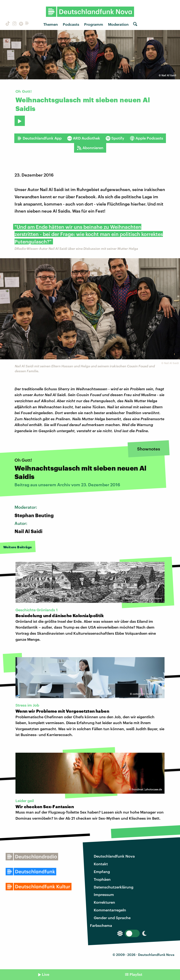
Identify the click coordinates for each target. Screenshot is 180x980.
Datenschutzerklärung (114, 887)
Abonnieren (90, 148)
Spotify (115, 138)
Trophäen (102, 879)
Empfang (102, 871)
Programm (94, 24)
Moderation (118, 24)
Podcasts (71, 24)
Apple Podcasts (146, 138)
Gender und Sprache (112, 918)
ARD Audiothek (84, 138)
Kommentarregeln (110, 910)
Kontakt (101, 864)
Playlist (136, 974)
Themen (51, 24)
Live (46, 974)
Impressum (104, 894)
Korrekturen (104, 902)
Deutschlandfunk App (39, 138)
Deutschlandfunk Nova (114, 856)
